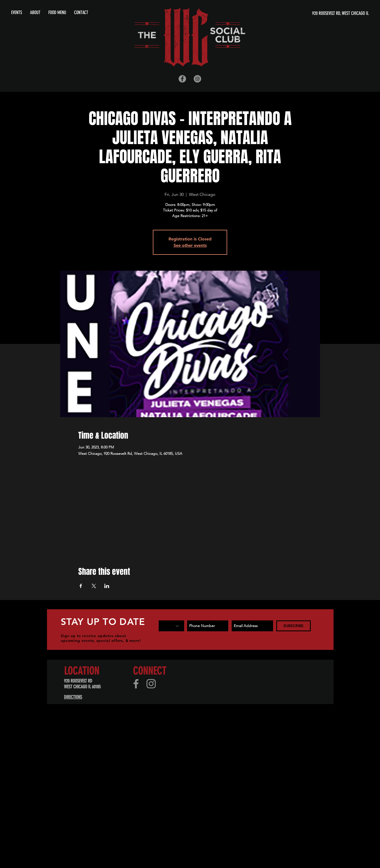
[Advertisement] (159, 756)
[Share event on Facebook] (81, 586)
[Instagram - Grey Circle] (197, 79)
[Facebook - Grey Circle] (182, 79)
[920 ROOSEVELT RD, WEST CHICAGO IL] (318, 13)
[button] (35, 12)
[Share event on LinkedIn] (107, 586)
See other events (190, 245)
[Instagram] (151, 684)
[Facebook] (136, 684)
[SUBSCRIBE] (293, 626)
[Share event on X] (94, 586)
